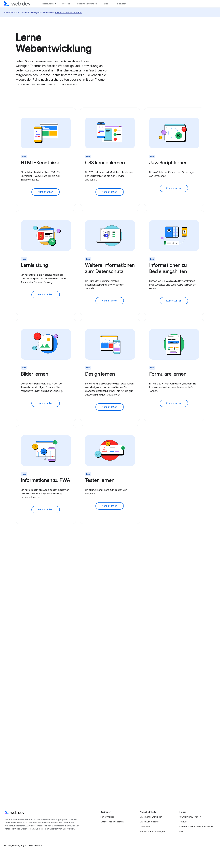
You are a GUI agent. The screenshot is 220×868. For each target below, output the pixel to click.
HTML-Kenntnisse (41, 163)
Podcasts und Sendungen (152, 832)
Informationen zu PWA (46, 480)
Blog (106, 4)
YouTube (183, 822)
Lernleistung (34, 265)
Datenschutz (36, 845)
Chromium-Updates (150, 822)
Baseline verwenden (87, 4)
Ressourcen (48, 4)
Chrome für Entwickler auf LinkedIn (196, 827)
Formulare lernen (168, 374)
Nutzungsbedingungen (15, 845)
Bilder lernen (35, 374)
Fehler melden (107, 817)
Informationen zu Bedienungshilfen (168, 268)
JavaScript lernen (168, 163)
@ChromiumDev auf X (190, 817)
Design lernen (100, 374)
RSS (181, 832)
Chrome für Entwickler (151, 817)
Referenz (65, 4)
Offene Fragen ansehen (112, 822)
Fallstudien (121, 4)
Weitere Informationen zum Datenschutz (110, 268)
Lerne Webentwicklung (54, 43)
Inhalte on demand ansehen (68, 12)
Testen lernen (100, 480)
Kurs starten (46, 192)
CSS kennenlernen (105, 163)
